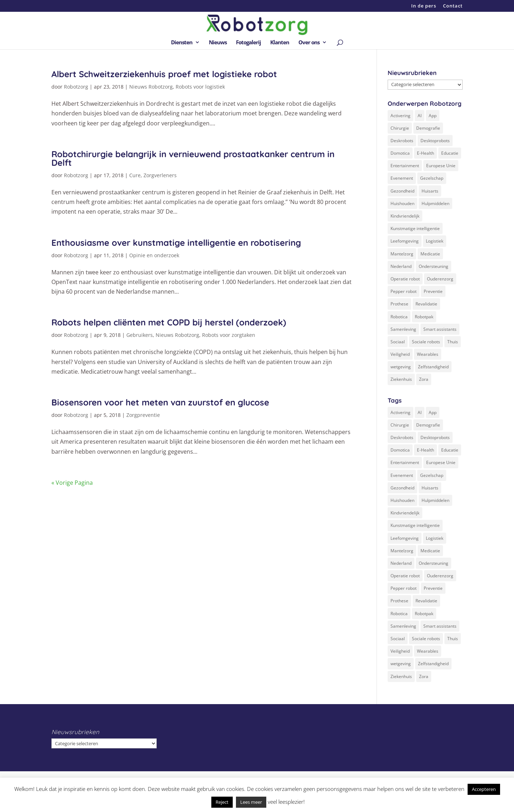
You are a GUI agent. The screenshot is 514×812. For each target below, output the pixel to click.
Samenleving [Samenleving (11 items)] (403, 329)
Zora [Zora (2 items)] (424, 379)
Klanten (280, 43)
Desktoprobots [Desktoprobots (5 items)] (435, 141)
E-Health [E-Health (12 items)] (425, 153)
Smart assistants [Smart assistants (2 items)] (440, 329)
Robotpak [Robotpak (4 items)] (424, 317)
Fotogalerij (248, 43)
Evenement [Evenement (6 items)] (402, 178)
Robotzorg (76, 87)
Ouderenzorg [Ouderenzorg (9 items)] (440, 279)
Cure (135, 175)
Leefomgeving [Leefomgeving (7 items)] (405, 241)
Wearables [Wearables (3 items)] (428, 354)
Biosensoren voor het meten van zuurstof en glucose (160, 402)
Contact (453, 6)
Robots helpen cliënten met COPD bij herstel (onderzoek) (169, 322)
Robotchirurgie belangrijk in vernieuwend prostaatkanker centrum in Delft (193, 158)
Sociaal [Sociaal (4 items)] (398, 342)
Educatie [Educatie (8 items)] (450, 153)
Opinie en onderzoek (154, 255)
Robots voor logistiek (200, 87)
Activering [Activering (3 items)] (400, 116)
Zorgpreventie (143, 415)
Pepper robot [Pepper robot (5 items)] (404, 291)
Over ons (309, 43)
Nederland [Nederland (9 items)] (401, 266)
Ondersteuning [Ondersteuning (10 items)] (434, 266)
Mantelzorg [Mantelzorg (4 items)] (402, 254)
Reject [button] (222, 802)
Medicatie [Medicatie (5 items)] (430, 254)
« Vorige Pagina (72, 483)
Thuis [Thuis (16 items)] (453, 342)
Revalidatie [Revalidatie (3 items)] (426, 304)
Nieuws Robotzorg (151, 87)
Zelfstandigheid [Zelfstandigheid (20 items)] (433, 367)
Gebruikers (140, 335)
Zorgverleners (160, 175)
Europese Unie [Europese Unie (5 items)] (441, 166)
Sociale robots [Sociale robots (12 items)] (426, 342)
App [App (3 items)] (433, 116)
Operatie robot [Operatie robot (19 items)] (405, 279)
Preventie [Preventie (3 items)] (433, 291)
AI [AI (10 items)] (420, 116)
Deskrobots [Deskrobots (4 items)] (402, 141)
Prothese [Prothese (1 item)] (399, 304)
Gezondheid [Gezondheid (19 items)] (402, 191)
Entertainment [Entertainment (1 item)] (405, 166)
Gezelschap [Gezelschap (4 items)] (432, 178)
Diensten (182, 43)
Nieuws (218, 43)
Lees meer (251, 802)
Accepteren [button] (484, 789)
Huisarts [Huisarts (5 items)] (430, 191)
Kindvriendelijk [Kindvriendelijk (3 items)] (405, 216)
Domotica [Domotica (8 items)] (400, 153)
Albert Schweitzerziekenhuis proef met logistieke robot (164, 74)
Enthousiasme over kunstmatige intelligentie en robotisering (176, 243)
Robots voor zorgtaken (229, 335)
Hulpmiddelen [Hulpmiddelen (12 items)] (435, 203)
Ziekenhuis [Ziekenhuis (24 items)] (401, 379)
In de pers (424, 6)
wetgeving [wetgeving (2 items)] (401, 367)
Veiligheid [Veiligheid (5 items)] (400, 354)
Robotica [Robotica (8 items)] (399, 317)
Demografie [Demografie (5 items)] (428, 128)
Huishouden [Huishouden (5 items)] (402, 203)
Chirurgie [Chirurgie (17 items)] (400, 128)
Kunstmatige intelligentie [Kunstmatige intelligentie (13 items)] (415, 228)
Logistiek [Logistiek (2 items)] (435, 241)
